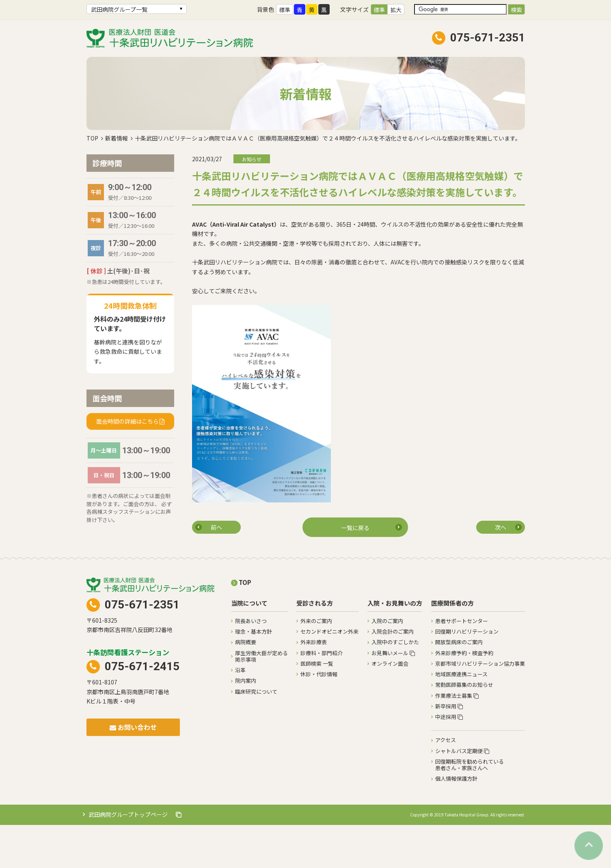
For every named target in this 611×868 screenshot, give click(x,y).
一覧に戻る (355, 571)
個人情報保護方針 (456, 821)
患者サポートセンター (462, 664)
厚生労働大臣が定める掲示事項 (261, 699)
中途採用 (449, 760)
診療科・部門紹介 (322, 696)
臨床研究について (256, 735)
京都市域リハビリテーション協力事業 (480, 707)
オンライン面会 (390, 707)
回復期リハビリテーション (467, 674)
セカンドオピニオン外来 (329, 674)
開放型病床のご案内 (459, 685)
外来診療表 (314, 685)
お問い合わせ (133, 770)
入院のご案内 (387, 664)
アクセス (446, 783)
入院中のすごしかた (395, 685)
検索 (516, 10)
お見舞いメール (393, 696)
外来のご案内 (316, 664)
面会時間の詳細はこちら (127, 464)
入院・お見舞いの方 (395, 646)
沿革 (240, 713)
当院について (249, 646)
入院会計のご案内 (393, 674)
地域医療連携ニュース (461, 717)
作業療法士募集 (457, 739)
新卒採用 (449, 749)
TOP (92, 181)
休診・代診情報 (319, 717)
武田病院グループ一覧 (119, 9)
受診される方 (315, 646)
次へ (501, 570)
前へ (216, 570)
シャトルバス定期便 (462, 794)
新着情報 (117, 181)
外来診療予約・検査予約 (464, 696)
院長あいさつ (251, 664)
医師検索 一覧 (317, 707)
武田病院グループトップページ (135, 857)
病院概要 (246, 685)
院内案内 (246, 724)
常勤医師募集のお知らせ (464, 728)
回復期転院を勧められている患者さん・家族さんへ (470, 808)
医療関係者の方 (452, 646)
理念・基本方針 (254, 674)
